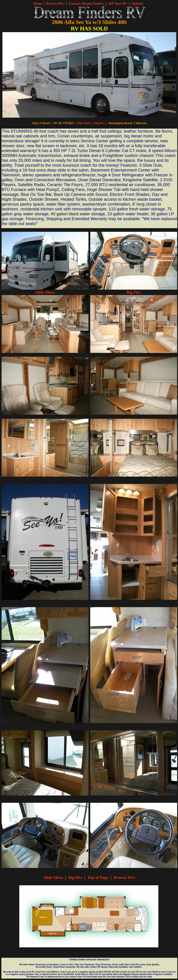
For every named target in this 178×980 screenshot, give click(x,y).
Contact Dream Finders (86, 3)
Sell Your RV (118, 3)
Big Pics (100, 123)
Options (137, 3)
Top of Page (98, 877)
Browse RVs (55, 3)
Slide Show (84, 123)
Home (38, 3)
